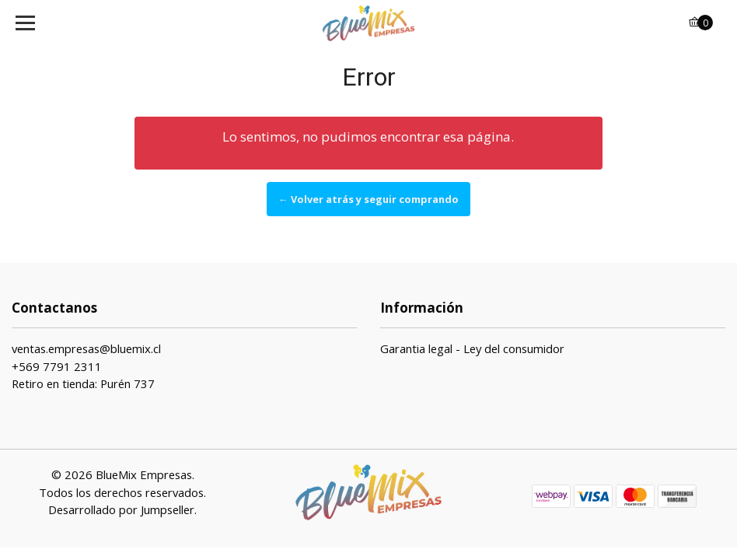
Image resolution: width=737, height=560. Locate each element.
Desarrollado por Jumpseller (121, 509)
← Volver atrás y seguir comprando (368, 199)
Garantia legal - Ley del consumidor (472, 348)
